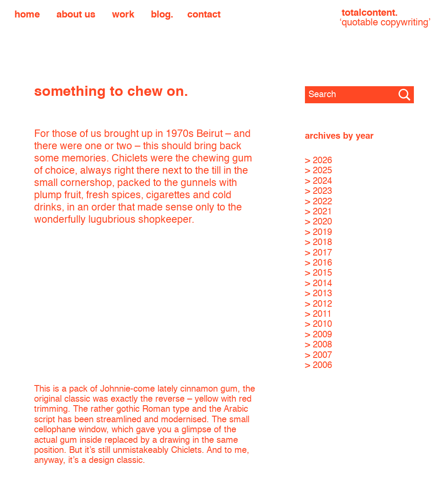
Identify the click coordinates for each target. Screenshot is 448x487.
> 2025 (318, 171)
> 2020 (318, 222)
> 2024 (318, 181)
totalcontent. (385, 18)
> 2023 (318, 191)
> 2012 (318, 304)
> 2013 (318, 294)
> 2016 (318, 263)
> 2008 (318, 345)
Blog (161, 15)
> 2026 (318, 161)
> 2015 (318, 273)
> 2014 (318, 284)
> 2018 (318, 243)
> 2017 (318, 253)
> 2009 (318, 335)
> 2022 (318, 202)
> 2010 (318, 324)
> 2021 (318, 212)
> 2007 (318, 356)
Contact (204, 15)
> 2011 (318, 314)
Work (123, 15)
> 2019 (318, 233)
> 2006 (318, 366)
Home (27, 15)
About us (76, 15)
